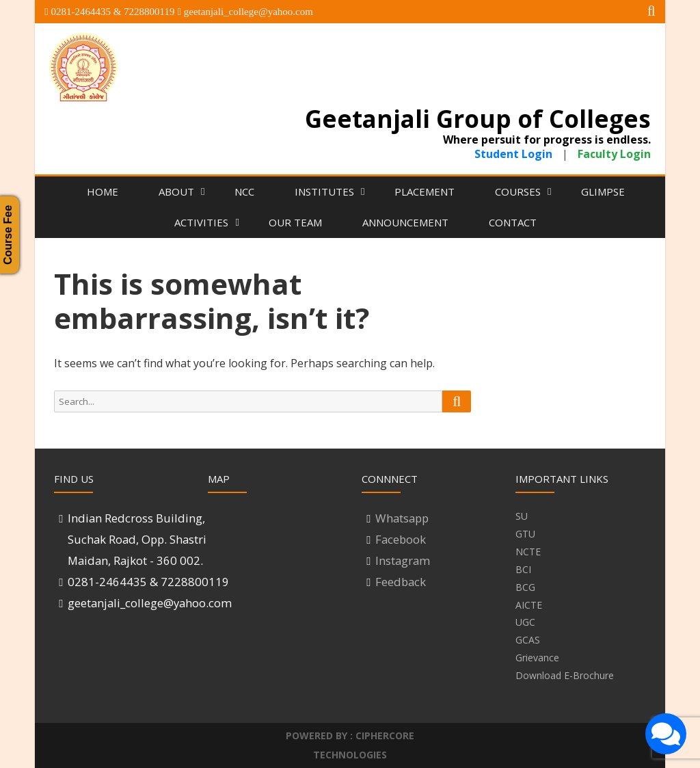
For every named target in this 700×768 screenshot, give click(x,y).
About (176, 191)
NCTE (528, 552)
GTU (525, 534)
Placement (425, 191)
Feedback (401, 582)
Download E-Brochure (565, 675)
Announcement (405, 222)
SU (522, 516)
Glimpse (603, 191)
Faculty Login (614, 154)
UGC (525, 622)
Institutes (324, 191)
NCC (244, 191)
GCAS (528, 640)
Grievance (537, 658)
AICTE (529, 605)
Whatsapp (402, 518)
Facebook (401, 539)
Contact (513, 222)
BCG (525, 587)
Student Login (515, 154)
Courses (518, 191)
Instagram (403, 560)
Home (103, 191)
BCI (523, 569)
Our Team (295, 222)
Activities (201, 222)
